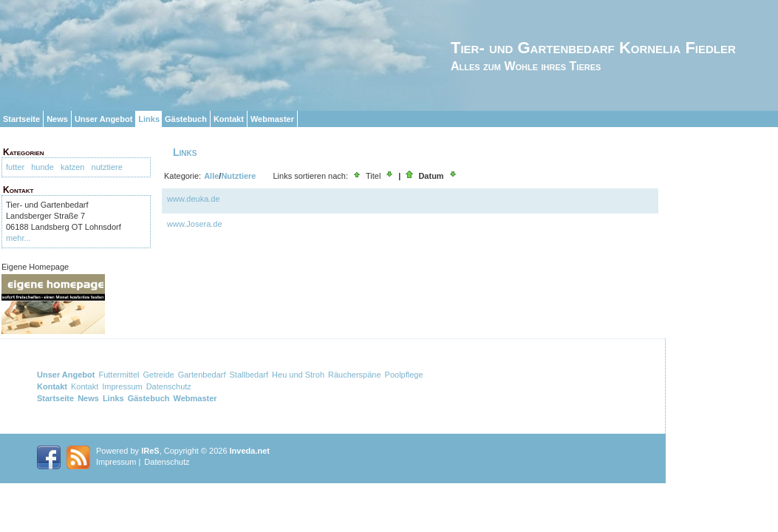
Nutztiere (238, 176)
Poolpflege (404, 375)
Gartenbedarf (202, 375)
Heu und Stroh (298, 375)
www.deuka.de (194, 199)
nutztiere (107, 167)
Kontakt (229, 119)
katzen (72, 167)
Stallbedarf (249, 375)
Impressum (122, 386)
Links (149, 119)
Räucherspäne (355, 375)
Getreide (158, 375)
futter (15, 167)
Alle (211, 176)
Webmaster (272, 119)
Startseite (21, 119)
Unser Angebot (103, 119)
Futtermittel (119, 375)
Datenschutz (169, 386)
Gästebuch (186, 119)
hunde (42, 167)
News (57, 119)
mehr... (18, 238)
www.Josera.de (195, 224)
